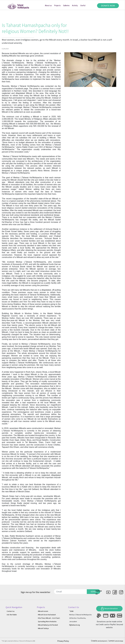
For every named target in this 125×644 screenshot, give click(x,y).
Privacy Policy (63, 641)
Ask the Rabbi (12, 615)
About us (48, 5)
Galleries (66, 5)
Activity (75, 5)
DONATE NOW (108, 6)
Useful (83, 5)
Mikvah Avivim (43, 611)
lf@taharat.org (75, 625)
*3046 (71, 611)
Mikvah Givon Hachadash (47, 615)
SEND (93, 592)
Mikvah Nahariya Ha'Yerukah (48, 625)
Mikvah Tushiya (43, 628)
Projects (57, 5)
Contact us (11, 611)
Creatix (99, 641)
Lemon (116, 641)
